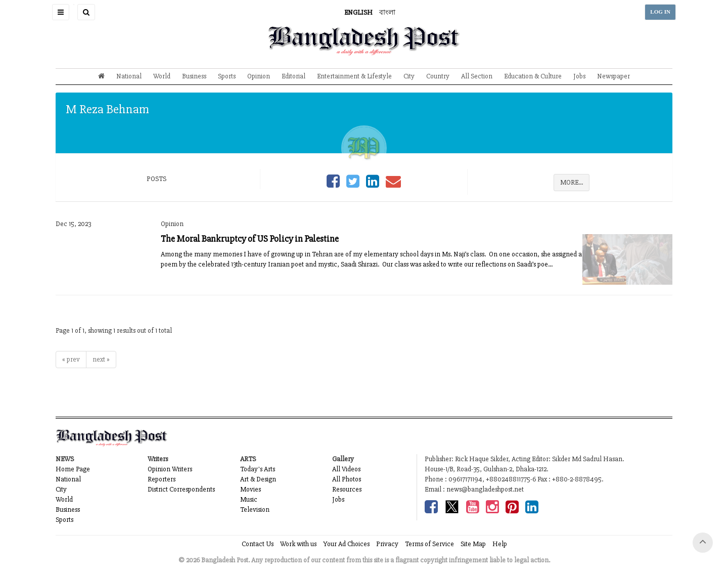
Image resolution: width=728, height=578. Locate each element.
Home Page (73, 469)
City (409, 76)
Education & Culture (533, 76)
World (162, 76)
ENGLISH (358, 12)
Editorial (293, 76)
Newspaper (613, 76)
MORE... (572, 182)
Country (438, 76)
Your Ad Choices (346, 544)
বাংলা (387, 12)
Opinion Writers (170, 469)
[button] (61, 12)
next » (101, 359)
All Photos (347, 479)
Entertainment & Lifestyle (354, 76)
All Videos (346, 469)
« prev (71, 359)
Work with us (298, 544)
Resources (347, 489)
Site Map (473, 544)
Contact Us (258, 544)
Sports (227, 76)
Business (194, 76)
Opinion (259, 76)
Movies (251, 489)
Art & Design (258, 479)
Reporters (162, 479)
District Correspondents (181, 489)
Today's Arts (258, 469)
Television (255, 509)
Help (500, 544)
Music (249, 499)
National (129, 76)
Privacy (387, 544)
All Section (477, 76)
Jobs (579, 76)
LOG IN (660, 12)
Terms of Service (429, 544)
